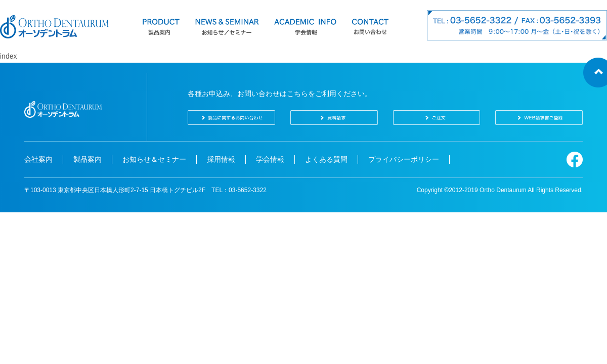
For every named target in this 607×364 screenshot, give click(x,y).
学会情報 (270, 159)
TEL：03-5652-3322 (239, 190)
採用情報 (221, 159)
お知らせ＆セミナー (154, 159)
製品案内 (88, 159)
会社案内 (38, 159)
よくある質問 (326, 159)
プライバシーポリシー (404, 159)
